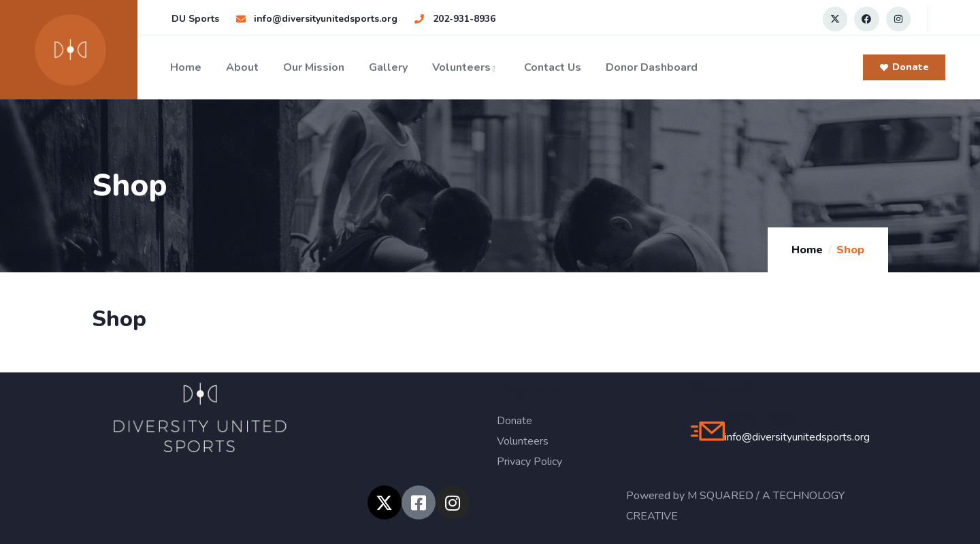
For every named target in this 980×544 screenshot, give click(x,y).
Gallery (388, 67)
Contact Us (553, 67)
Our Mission (314, 67)
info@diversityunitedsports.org (797, 437)
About (242, 67)
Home (186, 67)
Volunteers (466, 67)
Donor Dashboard (652, 67)
